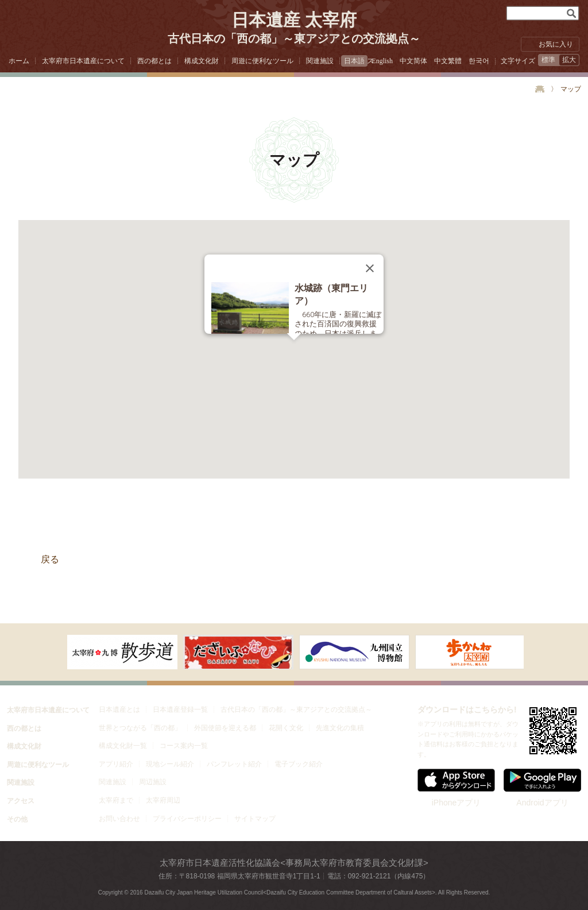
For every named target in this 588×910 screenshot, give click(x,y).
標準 (548, 60)
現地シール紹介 (170, 764)
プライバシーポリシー (187, 819)
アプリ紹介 (116, 764)
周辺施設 (153, 782)
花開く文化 (286, 728)
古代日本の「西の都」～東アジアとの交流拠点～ (296, 710)
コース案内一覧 (184, 746)
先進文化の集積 (340, 728)
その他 (17, 819)
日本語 (354, 61)
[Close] (370, 268)
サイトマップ (255, 819)
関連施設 (320, 61)
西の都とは (154, 61)
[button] (294, 347)
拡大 (569, 60)
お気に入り (556, 44)
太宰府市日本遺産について (83, 61)
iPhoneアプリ (456, 788)
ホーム (19, 61)
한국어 (479, 61)
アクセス (21, 801)
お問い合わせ (119, 819)
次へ (47, 651)
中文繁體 (448, 61)
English (382, 61)
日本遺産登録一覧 (180, 710)
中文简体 (413, 61)
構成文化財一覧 (123, 746)
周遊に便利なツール (262, 61)
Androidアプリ (542, 788)
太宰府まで (116, 800)
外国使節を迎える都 (225, 728)
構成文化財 (202, 61)
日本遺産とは (119, 710)
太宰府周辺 (163, 800)
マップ (571, 89)
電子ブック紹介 (299, 764)
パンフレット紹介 (234, 764)
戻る (50, 559)
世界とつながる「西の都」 (140, 728)
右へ (541, 651)
